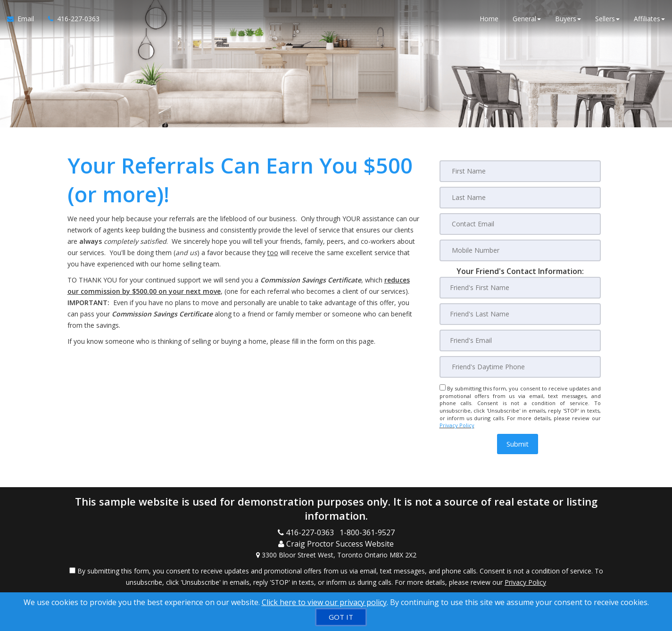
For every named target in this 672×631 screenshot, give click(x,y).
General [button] (527, 19)
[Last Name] (520, 198)
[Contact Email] (520, 224)
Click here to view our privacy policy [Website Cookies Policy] (324, 602)
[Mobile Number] (520, 250)
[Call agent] (70, 19)
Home (489, 19)
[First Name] (520, 171)
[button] (518, 444)
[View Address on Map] (336, 555)
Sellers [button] (607, 19)
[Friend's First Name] (520, 288)
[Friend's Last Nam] (520, 314)
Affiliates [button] (649, 19)
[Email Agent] (24, 19)
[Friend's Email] (520, 340)
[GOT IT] (341, 617)
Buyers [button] (568, 19)
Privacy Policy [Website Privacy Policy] (457, 425)
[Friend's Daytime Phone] (520, 367)
